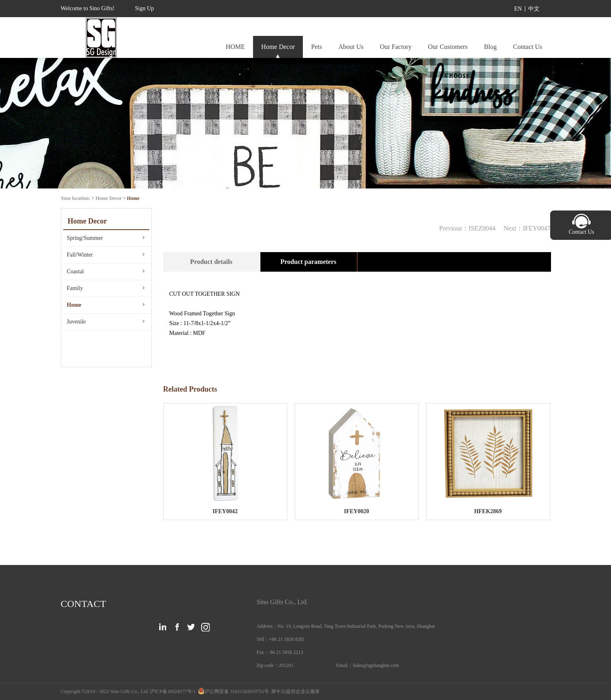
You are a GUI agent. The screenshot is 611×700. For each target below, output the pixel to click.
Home (133, 198)
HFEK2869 (488, 511)
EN (518, 9)
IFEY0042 (225, 511)
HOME (235, 47)
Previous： (467, 228)
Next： (527, 228)
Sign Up (144, 8)
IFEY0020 (357, 511)
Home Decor (109, 198)
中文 (534, 9)
